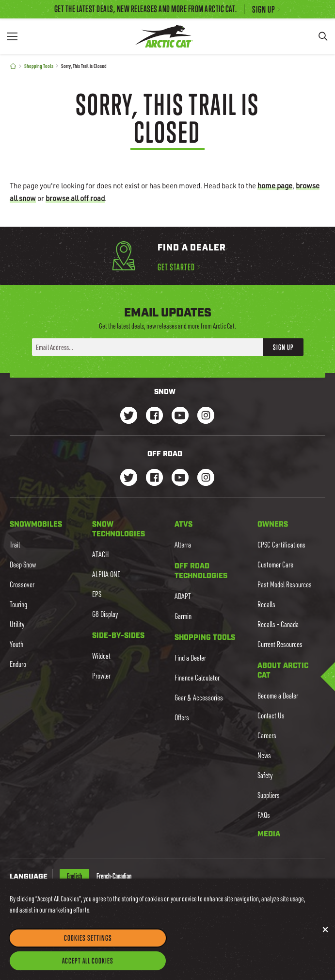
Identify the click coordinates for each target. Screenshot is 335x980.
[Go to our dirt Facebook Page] (154, 478)
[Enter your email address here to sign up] (148, 347)
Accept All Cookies (88, 969)
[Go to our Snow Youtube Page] (180, 416)
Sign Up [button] (283, 347)
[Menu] (12, 36)
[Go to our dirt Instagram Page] (129, 478)
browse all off (75, 198)
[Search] (323, 36)
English (74, 876)
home (275, 185)
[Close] (325, 938)
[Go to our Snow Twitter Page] (129, 416)
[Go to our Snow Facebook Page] (154, 416)
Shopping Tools (39, 66)
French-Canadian (114, 876)
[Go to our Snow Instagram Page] (206, 416)
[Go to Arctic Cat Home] (164, 36)
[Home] (13, 66)
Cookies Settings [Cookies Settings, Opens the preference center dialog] (88, 947)
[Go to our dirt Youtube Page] (180, 478)
